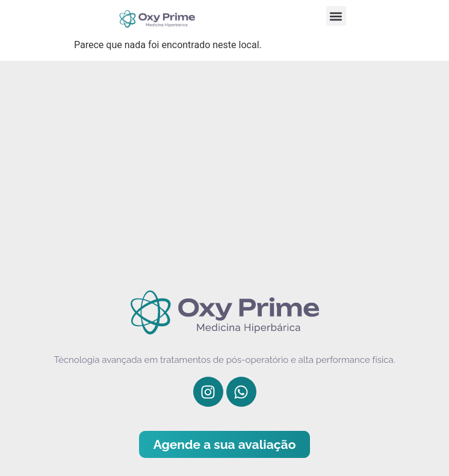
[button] (336, 16)
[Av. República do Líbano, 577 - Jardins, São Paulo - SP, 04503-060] (224, 169)
